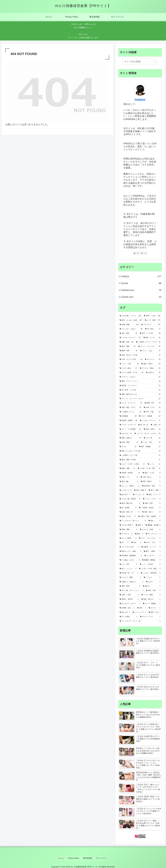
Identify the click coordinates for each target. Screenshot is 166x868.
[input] (140, 62)
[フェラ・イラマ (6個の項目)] (152, 499)
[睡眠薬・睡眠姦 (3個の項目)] (151, 560)
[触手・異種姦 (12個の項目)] (150, 447)
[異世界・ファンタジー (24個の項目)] (140, 386)
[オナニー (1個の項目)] (155, 608)
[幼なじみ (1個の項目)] (125, 612)
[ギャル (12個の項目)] (128, 447)
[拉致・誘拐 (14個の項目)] (129, 442)
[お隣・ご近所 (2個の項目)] (129, 595)
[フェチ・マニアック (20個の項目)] (131, 403)
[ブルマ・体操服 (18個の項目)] (150, 416)
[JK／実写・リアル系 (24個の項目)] (140, 390)
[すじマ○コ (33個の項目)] (153, 359)
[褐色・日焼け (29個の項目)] (151, 364)
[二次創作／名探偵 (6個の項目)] (150, 508)
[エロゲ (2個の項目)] (153, 582)
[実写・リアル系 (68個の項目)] (150, 333)
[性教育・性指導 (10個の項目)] (130, 473)
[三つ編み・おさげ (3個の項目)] (130, 560)
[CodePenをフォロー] (138, 253)
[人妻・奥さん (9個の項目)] (151, 477)
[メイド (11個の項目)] (154, 464)
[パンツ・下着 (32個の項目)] (129, 364)
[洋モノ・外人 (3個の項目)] (152, 543)
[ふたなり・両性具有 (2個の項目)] (151, 573)
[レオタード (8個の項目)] (126, 490)
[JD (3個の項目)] (124, 543)
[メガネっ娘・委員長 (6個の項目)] (130, 499)
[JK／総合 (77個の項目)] (153, 329)
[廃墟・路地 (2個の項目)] (130, 586)
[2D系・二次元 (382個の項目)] (152, 316)
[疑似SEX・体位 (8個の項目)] (151, 486)
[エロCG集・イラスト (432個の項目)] (130, 316)
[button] (155, 62)
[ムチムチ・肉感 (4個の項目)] (150, 530)
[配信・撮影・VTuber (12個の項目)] (140, 460)
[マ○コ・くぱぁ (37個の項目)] (150, 351)
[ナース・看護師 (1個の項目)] (152, 604)
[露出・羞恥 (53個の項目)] (128, 346)
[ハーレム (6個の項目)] (139, 495)
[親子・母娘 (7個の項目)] (155, 490)
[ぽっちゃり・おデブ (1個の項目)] (130, 604)
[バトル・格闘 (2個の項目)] (151, 595)
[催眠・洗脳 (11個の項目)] (127, 468)
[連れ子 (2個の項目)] (152, 586)
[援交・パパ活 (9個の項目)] (152, 473)
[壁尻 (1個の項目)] (142, 608)
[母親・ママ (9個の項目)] (129, 477)
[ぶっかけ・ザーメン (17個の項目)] (150, 421)
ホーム (63, 857)
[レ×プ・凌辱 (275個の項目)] (153, 320)
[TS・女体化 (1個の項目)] (129, 617)
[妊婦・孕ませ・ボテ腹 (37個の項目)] (140, 355)
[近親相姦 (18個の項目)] (128, 416)
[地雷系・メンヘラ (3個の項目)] (151, 547)
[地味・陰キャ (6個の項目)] (151, 512)
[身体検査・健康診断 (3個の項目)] (131, 556)
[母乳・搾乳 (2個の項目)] (153, 591)
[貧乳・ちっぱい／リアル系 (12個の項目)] (140, 451)
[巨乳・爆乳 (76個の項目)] (128, 333)
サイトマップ (100, 857)
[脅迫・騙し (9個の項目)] (129, 482)
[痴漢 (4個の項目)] (139, 534)
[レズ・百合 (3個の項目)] (128, 564)
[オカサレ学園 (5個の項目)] (126, 525)
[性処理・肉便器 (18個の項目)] (128, 421)
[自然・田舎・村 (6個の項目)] (130, 512)
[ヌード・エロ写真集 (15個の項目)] (130, 429)
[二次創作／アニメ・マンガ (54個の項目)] (148, 342)
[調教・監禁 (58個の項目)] (126, 342)
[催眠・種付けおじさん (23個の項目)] (140, 394)
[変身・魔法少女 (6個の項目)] (130, 503)
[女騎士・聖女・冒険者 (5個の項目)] (149, 516)
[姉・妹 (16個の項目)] (143, 425)
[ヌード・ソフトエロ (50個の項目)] (149, 346)
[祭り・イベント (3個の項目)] (128, 569)
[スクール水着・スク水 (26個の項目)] (132, 373)
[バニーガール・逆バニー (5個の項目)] (133, 521)
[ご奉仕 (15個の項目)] (156, 425)
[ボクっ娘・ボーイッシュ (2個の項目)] (132, 591)
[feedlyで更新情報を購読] (142, 253)
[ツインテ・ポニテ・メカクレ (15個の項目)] (147, 434)
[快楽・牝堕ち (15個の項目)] (152, 429)
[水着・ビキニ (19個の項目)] (152, 407)
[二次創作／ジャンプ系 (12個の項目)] (140, 455)
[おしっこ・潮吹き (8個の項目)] (130, 486)
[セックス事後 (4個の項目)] (128, 538)
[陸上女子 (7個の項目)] (125, 495)
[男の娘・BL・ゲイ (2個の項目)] (129, 573)
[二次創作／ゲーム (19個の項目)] (130, 412)
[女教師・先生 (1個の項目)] (127, 608)
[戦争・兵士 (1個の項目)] (155, 612)
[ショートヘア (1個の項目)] (139, 612)
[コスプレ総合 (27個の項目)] (128, 368)
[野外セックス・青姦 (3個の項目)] (130, 551)
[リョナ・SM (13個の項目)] (151, 442)
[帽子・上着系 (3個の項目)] (152, 551)
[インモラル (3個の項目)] (153, 556)
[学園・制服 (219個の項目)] (129, 325)
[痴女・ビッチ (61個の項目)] (152, 338)
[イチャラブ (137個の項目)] (151, 325)
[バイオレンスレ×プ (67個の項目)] (130, 338)
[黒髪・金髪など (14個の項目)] (130, 438)
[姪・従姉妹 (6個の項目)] (128, 508)
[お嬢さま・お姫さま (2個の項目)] (132, 582)
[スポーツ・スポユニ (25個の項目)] (140, 377)
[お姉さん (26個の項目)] (153, 373)
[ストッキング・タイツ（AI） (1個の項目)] (140, 621)
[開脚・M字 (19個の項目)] (153, 403)
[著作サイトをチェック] (134, 253)
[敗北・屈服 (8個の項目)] (140, 490)
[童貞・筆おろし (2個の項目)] (151, 599)
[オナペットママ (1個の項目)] (150, 617)
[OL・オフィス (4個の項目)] (153, 534)
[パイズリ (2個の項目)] (152, 577)
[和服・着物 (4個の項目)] (128, 530)
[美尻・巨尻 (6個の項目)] (152, 503)
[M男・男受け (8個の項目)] (151, 482)
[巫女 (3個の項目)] (136, 543)
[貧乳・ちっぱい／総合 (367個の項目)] (131, 320)
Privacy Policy (74, 857)
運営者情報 (87, 857)
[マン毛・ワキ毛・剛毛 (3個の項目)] (150, 569)
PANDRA (140, 100)
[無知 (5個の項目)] (139, 525)
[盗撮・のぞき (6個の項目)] (128, 516)
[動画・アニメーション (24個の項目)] (140, 381)
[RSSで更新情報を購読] (146, 253)
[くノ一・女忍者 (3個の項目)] (150, 564)
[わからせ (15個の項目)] (126, 434)
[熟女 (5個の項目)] (154, 521)
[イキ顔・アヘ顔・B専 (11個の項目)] (149, 468)
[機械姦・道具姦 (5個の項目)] (153, 525)
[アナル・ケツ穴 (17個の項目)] (128, 425)
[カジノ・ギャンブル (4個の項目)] (150, 538)
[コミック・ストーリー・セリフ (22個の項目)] (140, 399)
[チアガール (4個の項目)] (126, 534)
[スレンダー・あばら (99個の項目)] (131, 329)
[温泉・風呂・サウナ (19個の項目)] (130, 407)
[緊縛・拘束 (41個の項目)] (129, 351)
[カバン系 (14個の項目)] (152, 438)
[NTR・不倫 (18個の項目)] (152, 412)
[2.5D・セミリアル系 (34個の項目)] (131, 359)
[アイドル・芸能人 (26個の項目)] (150, 368)
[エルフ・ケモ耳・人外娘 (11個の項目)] (132, 464)
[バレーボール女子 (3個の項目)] (129, 547)
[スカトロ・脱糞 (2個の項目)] (130, 577)
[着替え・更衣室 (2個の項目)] (129, 599)
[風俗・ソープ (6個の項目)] (154, 495)
